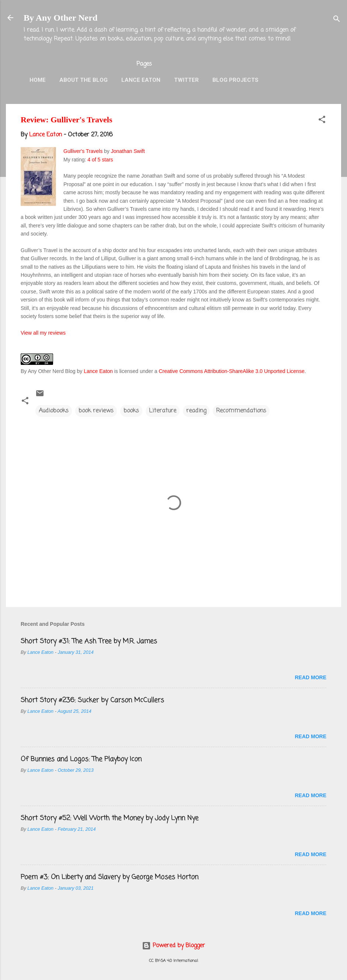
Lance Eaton (141, 80)
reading (196, 411)
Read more (310, 677)
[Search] (337, 20)
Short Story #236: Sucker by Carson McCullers (92, 700)
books (131, 411)
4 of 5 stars (100, 160)
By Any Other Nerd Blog (48, 371)
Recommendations (241, 411)
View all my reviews (43, 333)
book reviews (96, 411)
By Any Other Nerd (60, 18)
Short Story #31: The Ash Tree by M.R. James (89, 641)
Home (38, 80)
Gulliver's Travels (83, 151)
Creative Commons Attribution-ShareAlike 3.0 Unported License (231, 371)
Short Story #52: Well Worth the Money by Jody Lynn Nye (110, 818)
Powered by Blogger (173, 946)
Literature (163, 411)
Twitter (186, 80)
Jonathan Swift (128, 151)
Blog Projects (235, 80)
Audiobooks (54, 411)
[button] (322, 121)
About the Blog (84, 80)
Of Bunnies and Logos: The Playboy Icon (81, 759)
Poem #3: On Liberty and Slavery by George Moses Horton (110, 877)
